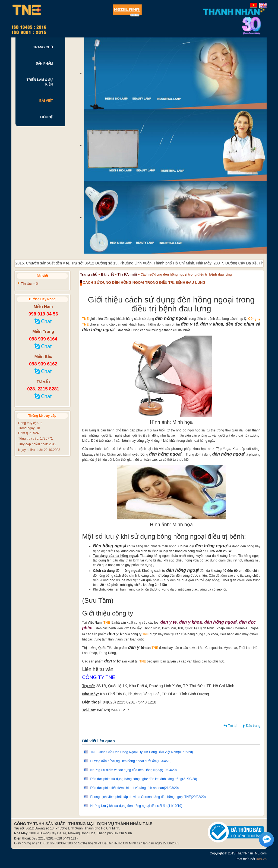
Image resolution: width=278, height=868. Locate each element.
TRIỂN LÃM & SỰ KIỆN (40, 82)
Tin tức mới (127, 274)
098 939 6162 (43, 364)
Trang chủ (89, 274)
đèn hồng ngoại (220, 622)
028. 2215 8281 (43, 389)
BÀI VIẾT (46, 101)
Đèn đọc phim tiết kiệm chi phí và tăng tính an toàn (135, 788)
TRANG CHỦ (43, 47)
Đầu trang (253, 726)
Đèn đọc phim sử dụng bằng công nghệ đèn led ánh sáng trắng (144, 779)
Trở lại (233, 726)
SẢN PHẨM (44, 64)
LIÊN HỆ (46, 117)
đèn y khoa (191, 622)
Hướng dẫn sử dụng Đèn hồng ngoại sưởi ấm (131, 761)
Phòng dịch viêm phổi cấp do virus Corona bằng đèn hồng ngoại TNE (148, 797)
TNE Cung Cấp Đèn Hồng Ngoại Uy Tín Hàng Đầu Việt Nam (142, 752)
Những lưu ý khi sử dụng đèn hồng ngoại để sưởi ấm (136, 806)
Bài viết (107, 274)
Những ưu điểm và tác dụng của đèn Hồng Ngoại (134, 770)
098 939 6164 (43, 339)
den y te (168, 622)
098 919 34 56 (43, 314)
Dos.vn (261, 859)
